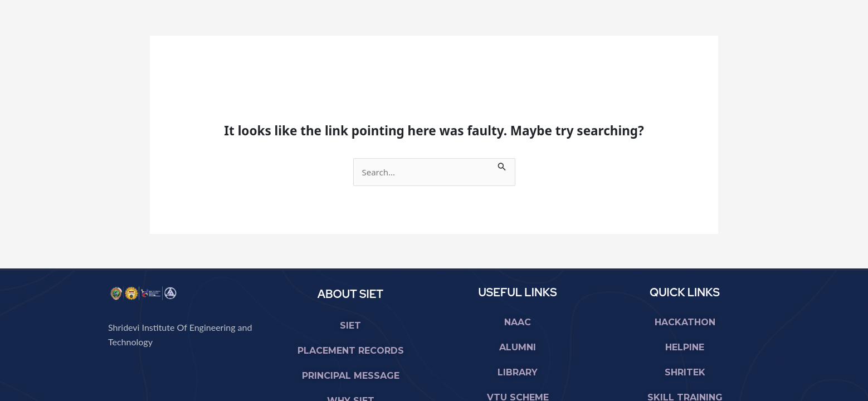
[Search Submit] (502, 165)
